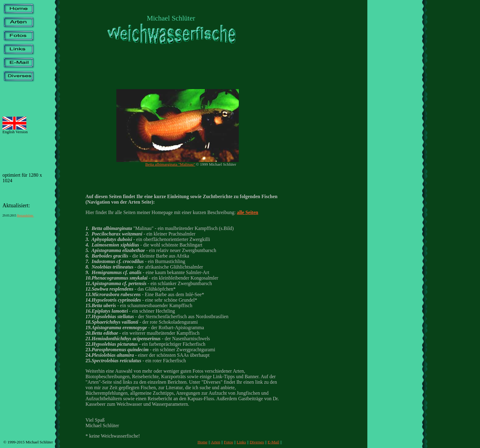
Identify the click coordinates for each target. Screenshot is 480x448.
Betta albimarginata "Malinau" (170, 164)
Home (202, 442)
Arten (216, 442)
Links (241, 442)
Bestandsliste (26, 215)
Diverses (257, 442)
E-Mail (273, 442)
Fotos (228, 442)
